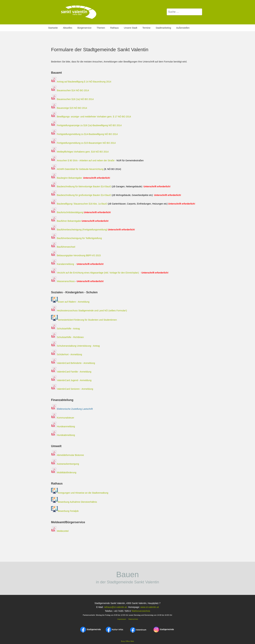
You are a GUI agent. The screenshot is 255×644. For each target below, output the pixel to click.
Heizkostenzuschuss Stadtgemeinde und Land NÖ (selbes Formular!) (92, 311)
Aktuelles (68, 28)
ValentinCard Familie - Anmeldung (71, 372)
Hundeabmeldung (63, 435)
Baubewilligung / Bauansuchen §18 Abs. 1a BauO (79, 204)
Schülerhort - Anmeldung (67, 354)
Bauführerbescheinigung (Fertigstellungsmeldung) (79, 230)
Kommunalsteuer (63, 418)
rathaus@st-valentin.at (115, 607)
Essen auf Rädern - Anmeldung (74, 302)
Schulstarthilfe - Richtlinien (67, 337)
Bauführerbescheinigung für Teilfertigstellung (76, 238)
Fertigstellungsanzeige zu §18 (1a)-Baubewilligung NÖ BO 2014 (86, 125)
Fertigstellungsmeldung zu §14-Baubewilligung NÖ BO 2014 (84, 134)
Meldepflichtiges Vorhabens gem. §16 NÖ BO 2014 (80, 152)
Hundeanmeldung (63, 426)
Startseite (53, 28)
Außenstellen (183, 28)
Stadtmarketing (163, 28)
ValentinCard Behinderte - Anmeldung (73, 363)
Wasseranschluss (78, 281)
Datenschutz (133, 619)
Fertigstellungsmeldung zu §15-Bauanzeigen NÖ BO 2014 (84, 143)
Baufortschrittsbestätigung (81, 212)
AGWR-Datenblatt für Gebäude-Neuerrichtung (77, 169)
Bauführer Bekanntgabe (66, 221)
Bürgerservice (84, 28)
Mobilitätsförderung (64, 472)
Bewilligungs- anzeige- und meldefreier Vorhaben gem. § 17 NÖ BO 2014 (91, 117)
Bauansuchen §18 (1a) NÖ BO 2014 (72, 99)
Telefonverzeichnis (141, 611)
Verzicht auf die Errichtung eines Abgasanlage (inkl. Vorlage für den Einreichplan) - (110, 273)
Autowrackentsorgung (65, 464)
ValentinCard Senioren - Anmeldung (72, 389)
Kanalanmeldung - (77, 264)
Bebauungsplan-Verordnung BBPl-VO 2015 (76, 255)
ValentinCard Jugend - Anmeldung (71, 380)
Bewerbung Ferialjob (68, 511)
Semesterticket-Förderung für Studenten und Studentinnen (87, 320)
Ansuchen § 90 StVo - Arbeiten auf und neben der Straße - (97, 160)
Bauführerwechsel (63, 247)
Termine (147, 28)
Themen (101, 28)
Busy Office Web (128, 641)
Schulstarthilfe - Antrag (65, 329)
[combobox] (184, 12)
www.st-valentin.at (150, 607)
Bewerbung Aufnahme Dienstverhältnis (77, 502)
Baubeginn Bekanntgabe (69, 178)
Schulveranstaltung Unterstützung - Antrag (75, 346)
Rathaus (114, 28)
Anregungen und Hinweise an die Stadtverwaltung (80, 493)
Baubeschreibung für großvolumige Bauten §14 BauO (81, 195)
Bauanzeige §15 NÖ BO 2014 (69, 108)
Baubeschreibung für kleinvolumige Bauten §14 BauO (81, 186)
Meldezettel (60, 531)
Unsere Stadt (131, 28)
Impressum (121, 619)
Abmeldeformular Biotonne (67, 455)
